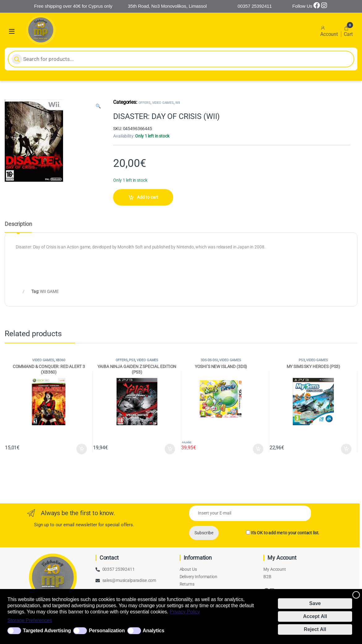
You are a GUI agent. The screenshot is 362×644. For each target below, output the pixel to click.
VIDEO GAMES (163, 103)
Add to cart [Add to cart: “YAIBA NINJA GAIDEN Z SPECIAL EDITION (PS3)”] (170, 449)
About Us (188, 569)
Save (315, 603)
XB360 (60, 360)
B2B (267, 577)
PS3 (132, 360)
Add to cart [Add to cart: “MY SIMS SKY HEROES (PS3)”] (346, 449)
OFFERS (145, 103)
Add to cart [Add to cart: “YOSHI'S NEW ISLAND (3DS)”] (258, 449)
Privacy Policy (185, 612)
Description (18, 224)
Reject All (315, 629)
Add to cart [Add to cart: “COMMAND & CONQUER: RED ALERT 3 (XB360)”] (82, 449)
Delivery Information (198, 577)
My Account (275, 569)
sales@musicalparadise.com (129, 580)
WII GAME (49, 291)
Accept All (315, 616)
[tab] (18, 227)
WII (178, 103)
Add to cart (148, 197)
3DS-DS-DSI (209, 360)
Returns (187, 584)
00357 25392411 (119, 569)
